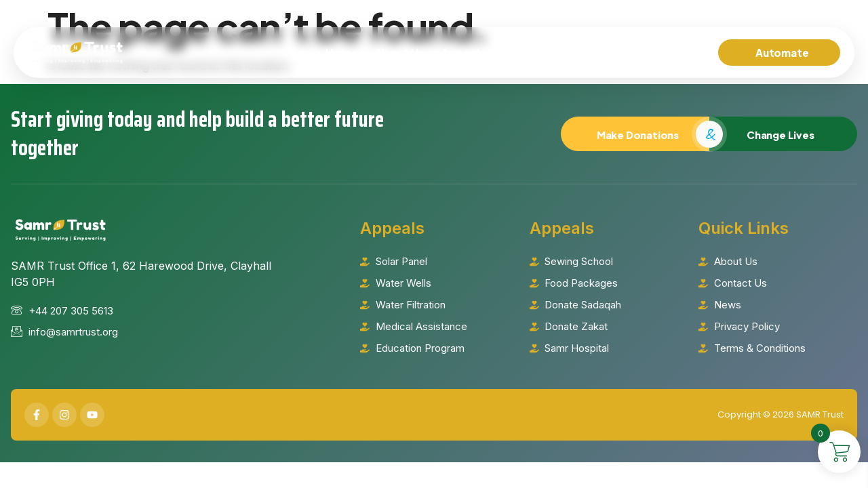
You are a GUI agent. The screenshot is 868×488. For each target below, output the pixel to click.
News (610, 53)
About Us (399, 53)
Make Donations (635, 133)
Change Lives (783, 133)
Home (342, 53)
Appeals (472, 53)
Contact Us (673, 53)
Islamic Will (549, 53)
